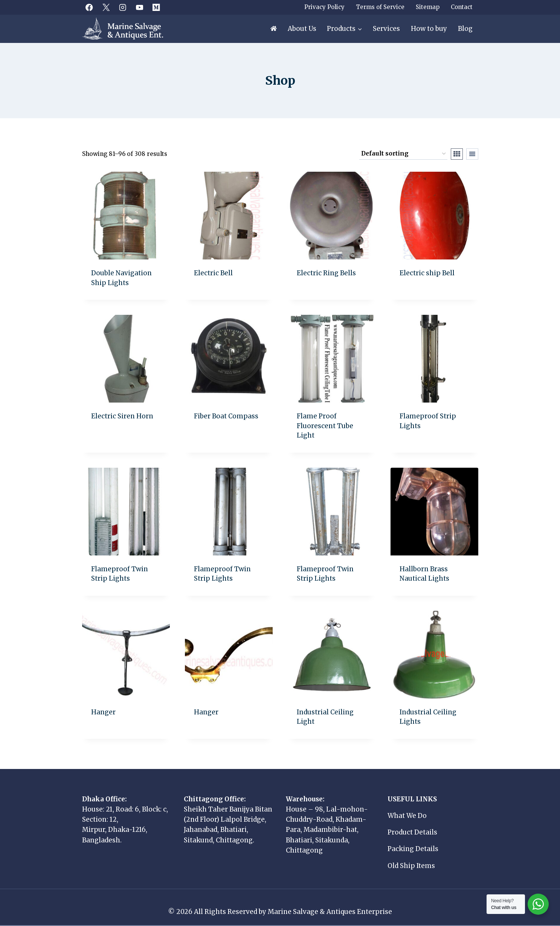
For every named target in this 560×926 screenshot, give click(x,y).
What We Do (407, 816)
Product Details (412, 832)
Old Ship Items (411, 866)
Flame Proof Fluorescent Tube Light (325, 426)
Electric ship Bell (427, 273)
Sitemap (428, 7)
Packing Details (413, 849)
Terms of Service (380, 7)
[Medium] (156, 7)
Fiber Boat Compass (226, 416)
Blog (465, 29)
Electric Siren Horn (122, 416)
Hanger (103, 712)
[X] (106, 7)
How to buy (429, 29)
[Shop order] (403, 154)
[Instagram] (123, 7)
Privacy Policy (324, 7)
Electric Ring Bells (326, 273)
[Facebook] (89, 7)
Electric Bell (213, 273)
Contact (462, 7)
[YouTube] (140, 7)
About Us (302, 29)
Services (386, 29)
